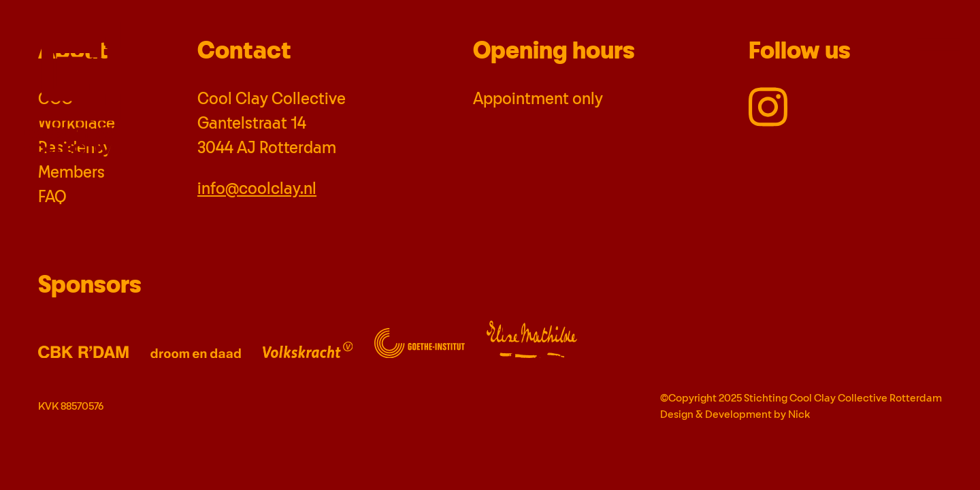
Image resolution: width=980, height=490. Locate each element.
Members (71, 173)
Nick (799, 415)
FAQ (52, 197)
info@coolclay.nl (257, 189)
